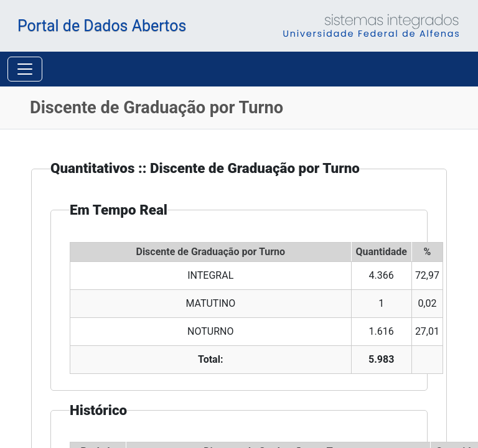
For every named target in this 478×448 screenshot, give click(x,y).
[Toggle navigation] (25, 50)
